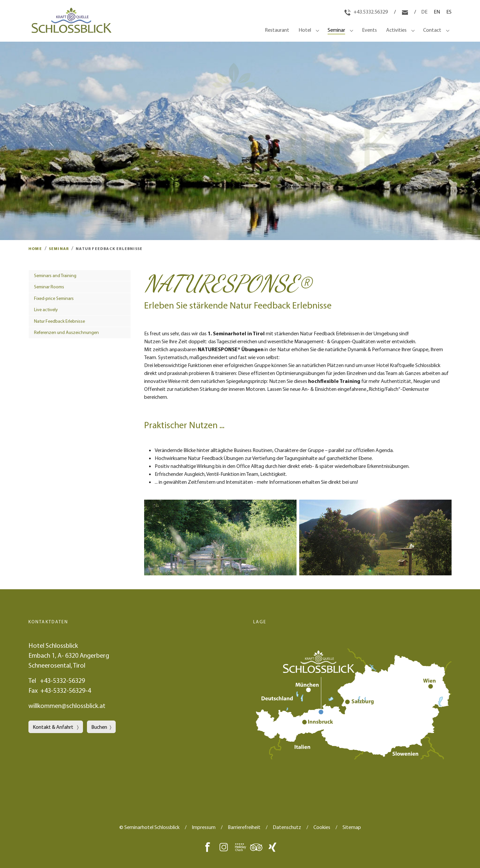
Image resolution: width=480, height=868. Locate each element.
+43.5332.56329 (367, 12)
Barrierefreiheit (244, 827)
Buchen (99, 727)
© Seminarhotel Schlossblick (149, 827)
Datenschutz (287, 827)
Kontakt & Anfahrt (54, 727)
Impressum (204, 827)
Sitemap (352, 827)
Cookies (322, 827)
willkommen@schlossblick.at (67, 705)
